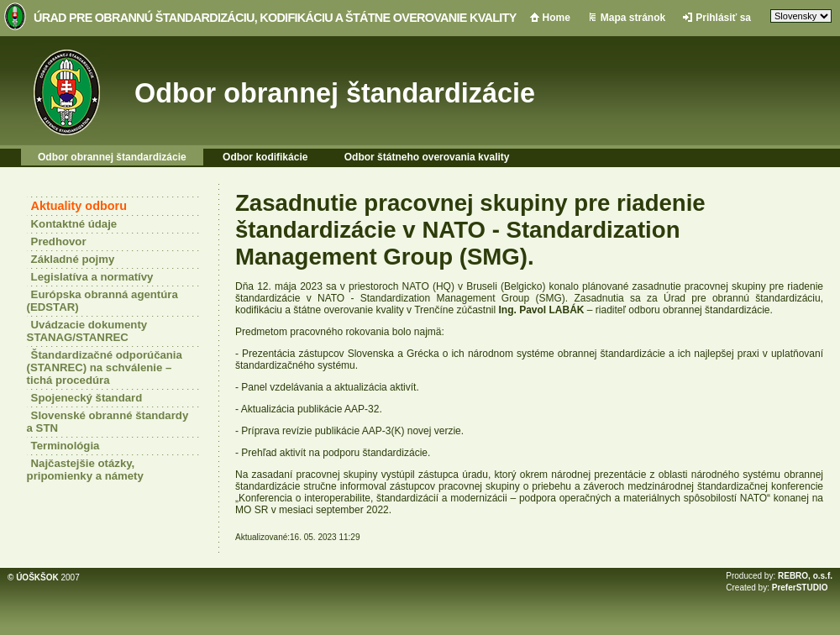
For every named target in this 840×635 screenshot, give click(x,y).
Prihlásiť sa (723, 18)
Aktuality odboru (79, 206)
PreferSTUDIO (800, 588)
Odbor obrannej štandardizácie (335, 93)
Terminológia (66, 446)
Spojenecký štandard (87, 398)
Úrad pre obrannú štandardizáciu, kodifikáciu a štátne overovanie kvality (275, 18)
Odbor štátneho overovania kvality (427, 157)
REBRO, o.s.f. (805, 576)
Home (556, 18)
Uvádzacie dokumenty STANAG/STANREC (87, 331)
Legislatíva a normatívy (92, 277)
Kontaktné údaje (74, 224)
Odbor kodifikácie (265, 157)
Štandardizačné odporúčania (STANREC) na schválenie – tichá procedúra (105, 367)
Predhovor (59, 241)
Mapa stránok (633, 18)
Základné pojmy (73, 259)
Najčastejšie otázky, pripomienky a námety (85, 470)
